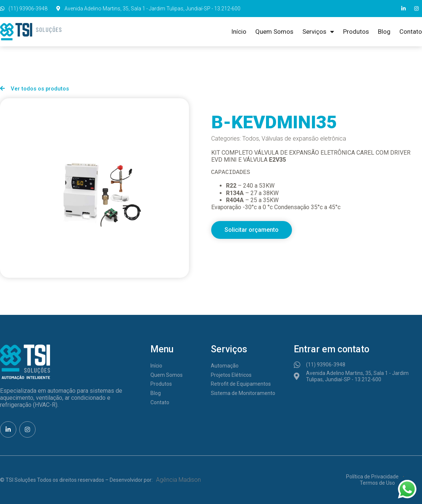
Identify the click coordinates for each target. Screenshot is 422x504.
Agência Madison (178, 480)
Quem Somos (274, 32)
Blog (384, 32)
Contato (411, 32)
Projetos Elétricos (231, 375)
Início (239, 32)
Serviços (318, 32)
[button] (252, 230)
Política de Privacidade (372, 477)
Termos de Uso (377, 483)
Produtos (356, 32)
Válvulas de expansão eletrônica (304, 139)
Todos (251, 139)
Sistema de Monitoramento (243, 393)
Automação (225, 366)
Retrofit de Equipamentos (241, 384)
